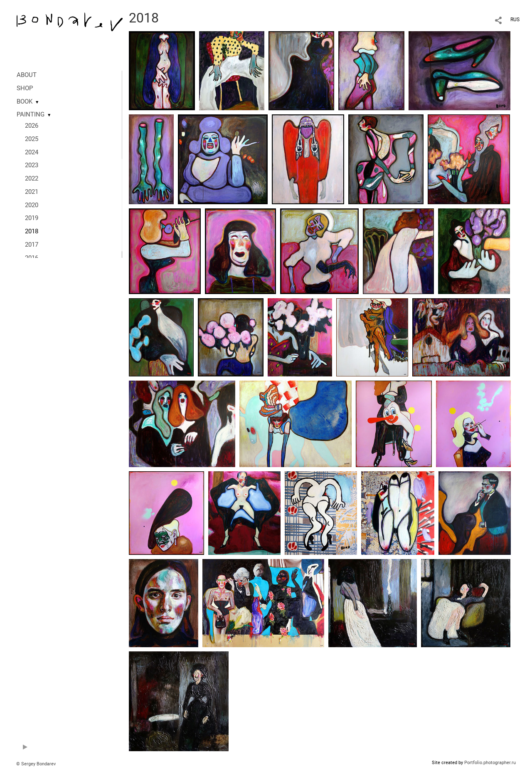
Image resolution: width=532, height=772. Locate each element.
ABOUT (27, 75)
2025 (32, 139)
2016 (32, 258)
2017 (32, 245)
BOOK (25, 101)
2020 (32, 205)
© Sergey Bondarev (36, 764)
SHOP (25, 88)
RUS (515, 20)
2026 (32, 126)
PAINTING (31, 114)
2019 (32, 218)
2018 (32, 231)
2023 (32, 165)
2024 (32, 152)
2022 (32, 178)
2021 (32, 192)
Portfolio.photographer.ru (490, 763)
